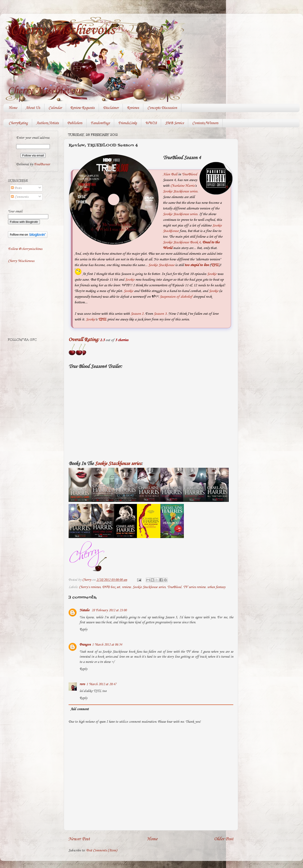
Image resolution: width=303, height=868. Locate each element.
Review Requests (82, 108)
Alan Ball (170, 174)
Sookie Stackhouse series (180, 191)
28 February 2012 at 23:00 (109, 610)
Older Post (224, 839)
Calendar (55, 108)
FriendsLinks (128, 123)
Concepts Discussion (162, 108)
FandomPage (100, 123)
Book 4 (195, 242)
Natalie (85, 610)
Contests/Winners (205, 123)
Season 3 (160, 314)
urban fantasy (216, 587)
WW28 (151, 123)
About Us (33, 108)
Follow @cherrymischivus (25, 249)
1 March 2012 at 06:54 (107, 645)
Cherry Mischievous (62, 30)
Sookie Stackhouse (176, 242)
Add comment (80, 709)
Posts (16, 188)
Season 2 (137, 314)
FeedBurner (42, 164)
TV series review (194, 587)
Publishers (75, 123)
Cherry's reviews (90, 587)
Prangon (85, 645)
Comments (20, 197)
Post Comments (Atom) (102, 850)
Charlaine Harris (182, 186)
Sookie (212, 274)
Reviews (133, 108)
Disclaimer (111, 108)
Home (13, 108)
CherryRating (18, 123)
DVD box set (111, 587)
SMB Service (175, 123)
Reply (83, 629)
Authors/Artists (48, 123)
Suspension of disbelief (176, 297)
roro (82, 684)
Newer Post (79, 839)
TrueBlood (189, 174)
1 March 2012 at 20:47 (101, 684)
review (126, 587)
